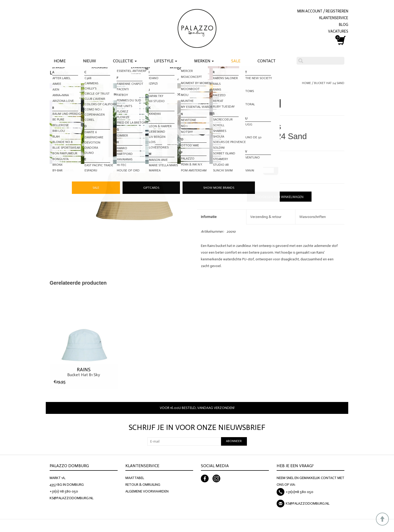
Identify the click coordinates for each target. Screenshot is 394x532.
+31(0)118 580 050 (300, 492)
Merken (204, 61)
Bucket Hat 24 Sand (329, 83)
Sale (236, 61)
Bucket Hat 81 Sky (84, 372)
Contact (267, 61)
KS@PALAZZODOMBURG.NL (71, 498)
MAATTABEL (135, 478)
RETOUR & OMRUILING (143, 485)
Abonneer (234, 441)
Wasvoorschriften (313, 217)
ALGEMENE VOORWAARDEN (147, 491)
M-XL (271, 170)
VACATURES (338, 31)
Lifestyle (166, 61)
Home (60, 61)
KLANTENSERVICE (334, 18)
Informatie (209, 217)
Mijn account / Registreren (323, 11)
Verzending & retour (266, 217)
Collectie (125, 61)
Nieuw (89, 61)
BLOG (344, 25)
